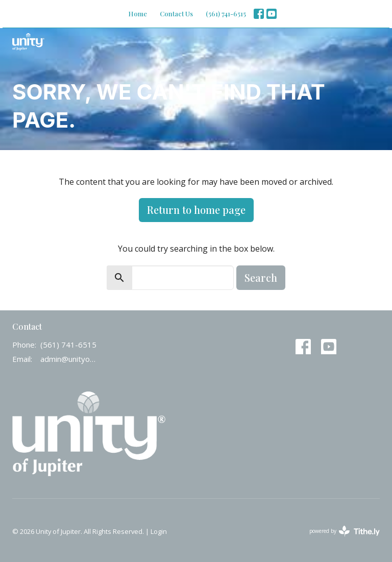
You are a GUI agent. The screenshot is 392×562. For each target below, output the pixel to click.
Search (261, 277)
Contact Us (176, 14)
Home (138, 14)
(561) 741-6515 (226, 14)
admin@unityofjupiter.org (68, 359)
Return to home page (196, 210)
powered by (345, 531)
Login (159, 531)
